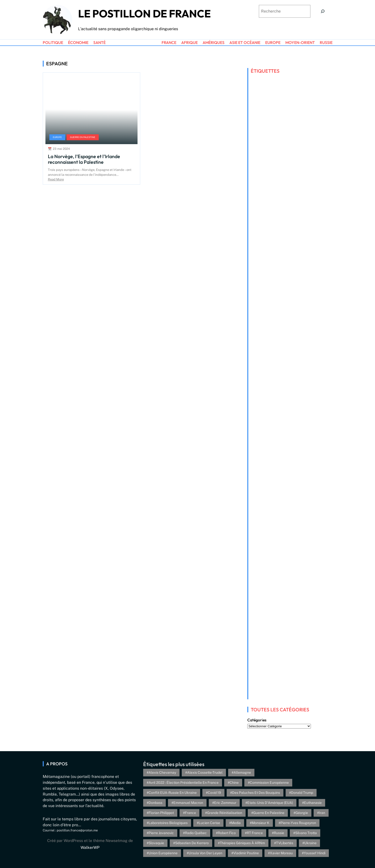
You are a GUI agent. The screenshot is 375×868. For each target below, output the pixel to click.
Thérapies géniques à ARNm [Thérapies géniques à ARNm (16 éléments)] (242, 843)
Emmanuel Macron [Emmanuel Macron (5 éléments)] (188, 803)
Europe (57, 137)
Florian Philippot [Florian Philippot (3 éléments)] (161, 813)
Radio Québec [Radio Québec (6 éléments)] (196, 833)
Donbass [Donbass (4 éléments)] (155, 803)
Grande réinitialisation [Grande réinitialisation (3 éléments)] (225, 813)
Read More (56, 179)
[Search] (323, 11)
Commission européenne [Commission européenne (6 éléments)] (269, 783)
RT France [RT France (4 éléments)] (255, 833)
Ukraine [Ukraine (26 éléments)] (310, 843)
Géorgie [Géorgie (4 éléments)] (302, 813)
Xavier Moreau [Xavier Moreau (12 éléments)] (281, 853)
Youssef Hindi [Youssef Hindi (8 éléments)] (315, 853)
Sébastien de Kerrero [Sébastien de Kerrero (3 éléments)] (192, 843)
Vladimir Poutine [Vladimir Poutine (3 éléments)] (246, 853)
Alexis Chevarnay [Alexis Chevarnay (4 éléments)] (162, 772)
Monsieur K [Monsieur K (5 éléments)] (261, 823)
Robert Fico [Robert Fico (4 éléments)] (227, 833)
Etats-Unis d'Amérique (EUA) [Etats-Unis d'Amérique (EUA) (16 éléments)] (270, 803)
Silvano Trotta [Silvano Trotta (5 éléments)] (306, 833)
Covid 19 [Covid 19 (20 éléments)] (214, 793)
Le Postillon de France (144, 14)
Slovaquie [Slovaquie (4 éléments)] (156, 843)
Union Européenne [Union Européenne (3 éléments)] (163, 853)
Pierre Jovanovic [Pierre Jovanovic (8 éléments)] (161, 833)
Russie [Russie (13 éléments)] (279, 833)
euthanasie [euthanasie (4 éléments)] (313, 803)
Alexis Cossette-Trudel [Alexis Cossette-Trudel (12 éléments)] (205, 772)
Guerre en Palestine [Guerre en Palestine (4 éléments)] (269, 813)
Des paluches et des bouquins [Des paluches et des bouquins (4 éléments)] (256, 793)
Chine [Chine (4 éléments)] (234, 783)
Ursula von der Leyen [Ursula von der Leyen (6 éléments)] (205, 853)
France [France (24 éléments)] (190, 813)
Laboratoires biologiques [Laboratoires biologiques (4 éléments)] (168, 823)
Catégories (257, 720)
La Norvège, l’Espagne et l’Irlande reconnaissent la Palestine (84, 159)
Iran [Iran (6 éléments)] (322, 813)
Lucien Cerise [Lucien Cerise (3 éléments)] (209, 823)
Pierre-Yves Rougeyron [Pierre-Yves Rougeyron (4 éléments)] (298, 823)
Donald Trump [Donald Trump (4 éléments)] (302, 793)
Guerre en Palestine (83, 137)
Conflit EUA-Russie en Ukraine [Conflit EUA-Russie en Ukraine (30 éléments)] (173, 793)
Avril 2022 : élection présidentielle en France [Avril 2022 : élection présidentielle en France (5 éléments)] (184, 783)
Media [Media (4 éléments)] (236, 823)
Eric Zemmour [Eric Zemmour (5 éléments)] (225, 803)
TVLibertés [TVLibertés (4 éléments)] (285, 843)
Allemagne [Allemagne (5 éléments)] (242, 772)
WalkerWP (90, 847)
